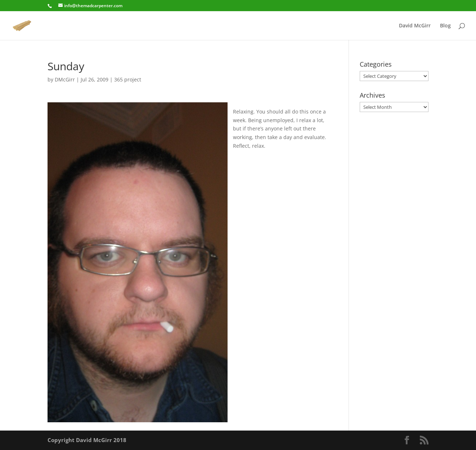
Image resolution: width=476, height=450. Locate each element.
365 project (128, 79)
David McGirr (415, 26)
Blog (445, 26)
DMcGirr (65, 79)
